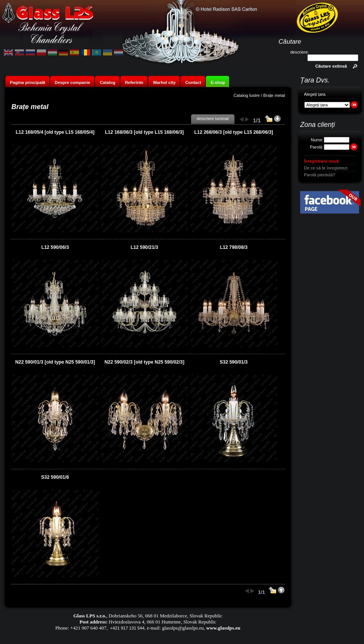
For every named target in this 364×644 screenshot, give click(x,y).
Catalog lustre (246, 95)
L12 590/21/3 (145, 247)
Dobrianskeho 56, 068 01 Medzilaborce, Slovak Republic (165, 616)
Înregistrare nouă (321, 161)
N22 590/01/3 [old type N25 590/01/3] (55, 362)
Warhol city (164, 82)
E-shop (218, 82)
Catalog (107, 82)
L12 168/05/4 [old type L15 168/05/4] (55, 132)
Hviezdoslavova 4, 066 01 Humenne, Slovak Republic (162, 622)
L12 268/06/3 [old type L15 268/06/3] (233, 132)
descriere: (300, 52)
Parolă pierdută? (320, 175)
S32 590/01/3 (233, 362)
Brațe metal (274, 95)
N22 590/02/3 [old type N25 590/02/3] (144, 362)
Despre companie (72, 82)
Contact (193, 82)
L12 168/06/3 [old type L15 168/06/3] (144, 132)
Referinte (134, 82)
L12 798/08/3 (234, 247)
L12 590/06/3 (55, 247)
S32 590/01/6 (55, 477)
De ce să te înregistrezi (326, 168)
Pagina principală (28, 82)
